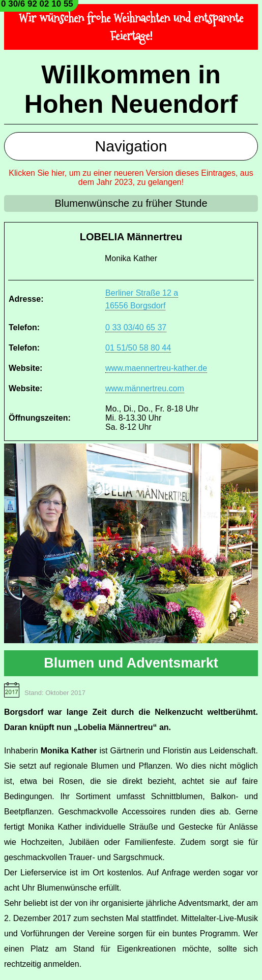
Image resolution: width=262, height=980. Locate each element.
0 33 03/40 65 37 (136, 327)
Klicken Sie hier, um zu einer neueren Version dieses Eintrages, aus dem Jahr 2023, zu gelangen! (131, 178)
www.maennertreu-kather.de (156, 368)
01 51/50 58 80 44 (138, 348)
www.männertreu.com (145, 388)
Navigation (131, 146)
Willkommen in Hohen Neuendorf (131, 89)
